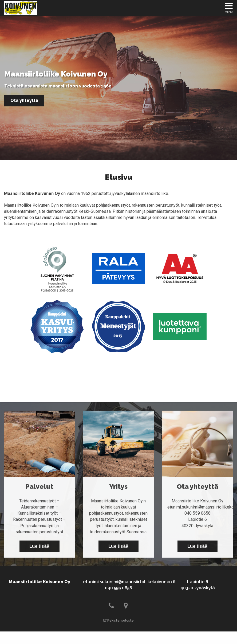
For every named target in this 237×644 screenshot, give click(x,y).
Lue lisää (39, 549)
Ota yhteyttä (24, 100)
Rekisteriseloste (118, 621)
